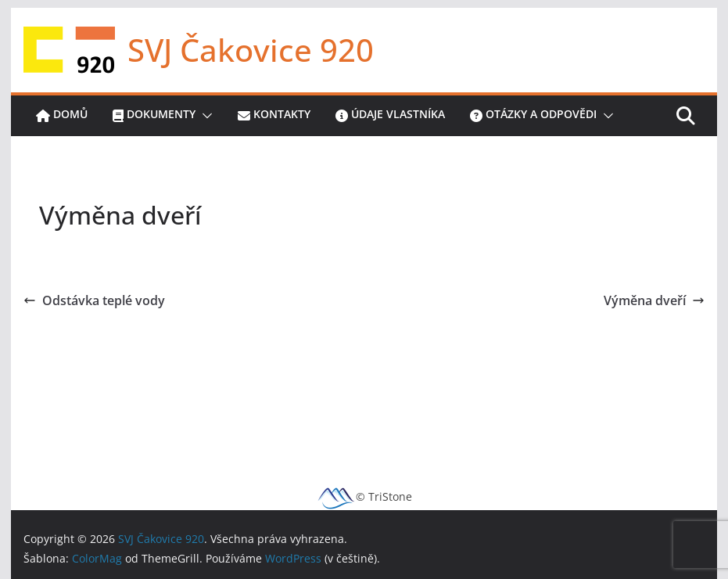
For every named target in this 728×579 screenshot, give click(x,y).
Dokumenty (154, 116)
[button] (204, 116)
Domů (62, 116)
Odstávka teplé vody (94, 300)
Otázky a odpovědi (533, 116)
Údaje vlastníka (390, 116)
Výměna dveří (654, 300)
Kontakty (274, 116)
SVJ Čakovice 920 (251, 50)
